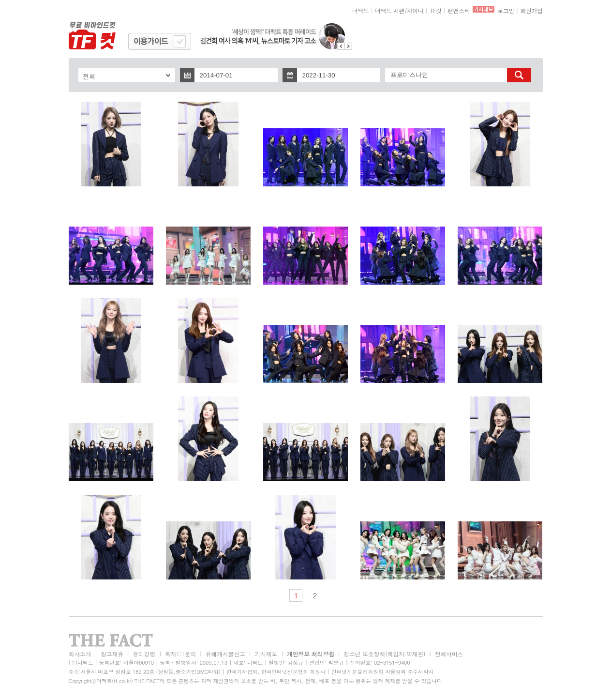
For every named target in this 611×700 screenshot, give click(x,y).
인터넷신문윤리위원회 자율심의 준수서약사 (383, 672)
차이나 (415, 10)
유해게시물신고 (225, 654)
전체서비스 (449, 654)
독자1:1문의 (181, 654)
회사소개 (80, 654)
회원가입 (531, 10)
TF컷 (436, 10)
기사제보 (266, 654)
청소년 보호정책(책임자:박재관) (384, 654)
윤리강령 (144, 654)
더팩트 (361, 10)
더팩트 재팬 (390, 10)
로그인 (506, 10)
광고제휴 (112, 654)
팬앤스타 (459, 10)
